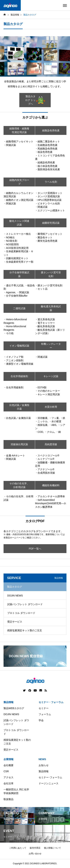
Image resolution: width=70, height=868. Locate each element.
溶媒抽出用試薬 (19, 444)
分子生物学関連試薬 (19, 274)
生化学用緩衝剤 (19, 376)
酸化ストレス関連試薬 (19, 223)
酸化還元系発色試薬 (51, 308)
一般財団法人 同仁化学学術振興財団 (16, 791)
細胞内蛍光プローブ (19, 182)
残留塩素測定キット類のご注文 (25, 630)
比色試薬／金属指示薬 (19, 407)
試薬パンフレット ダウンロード (25, 604)
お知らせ (44, 765)
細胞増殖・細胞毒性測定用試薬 (19, 130)
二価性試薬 (19, 308)
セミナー (44, 708)
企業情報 (9, 759)
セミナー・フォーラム (51, 702)
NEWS (42, 759)
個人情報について (52, 848)
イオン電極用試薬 (19, 346)
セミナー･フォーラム (50, 777)
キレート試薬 (51, 376)
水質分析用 (51, 407)
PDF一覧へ (35, 549)
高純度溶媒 (51, 444)
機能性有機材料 (51, 485)
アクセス (9, 777)
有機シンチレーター (51, 346)
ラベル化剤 (51, 182)
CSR (6, 771)
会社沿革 (9, 783)
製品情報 (9, 702)
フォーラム (45, 714)
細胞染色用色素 (51, 130)
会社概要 (9, 765)
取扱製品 (9, 799)
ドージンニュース (49, 783)
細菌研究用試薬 (51, 223)
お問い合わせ (35, 854)
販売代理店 (35, 848)
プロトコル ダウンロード (21, 613)
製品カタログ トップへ (35, 100)
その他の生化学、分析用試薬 (19, 485)
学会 (41, 720)
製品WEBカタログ (14, 708)
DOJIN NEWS (15, 596)
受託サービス (15, 622)
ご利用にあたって (18, 848)
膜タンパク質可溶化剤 (51, 274)
